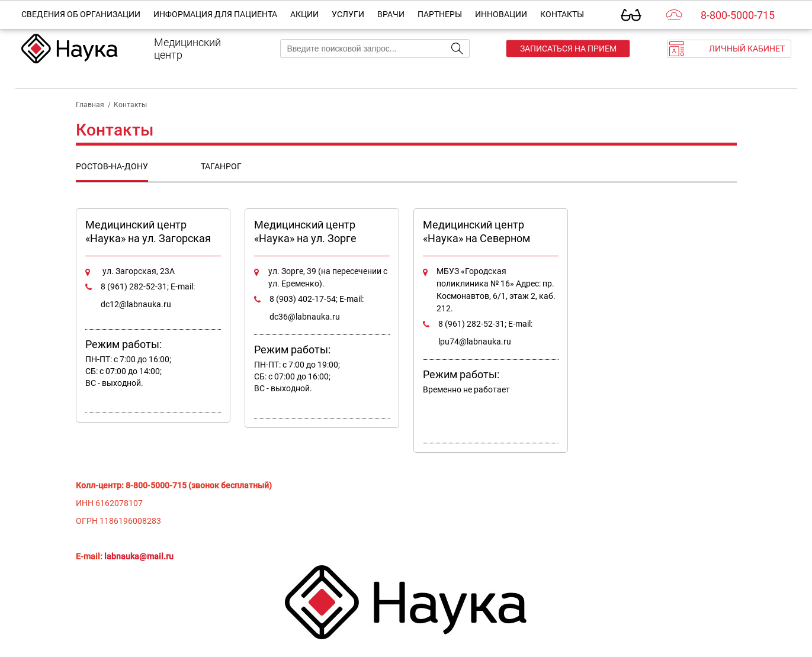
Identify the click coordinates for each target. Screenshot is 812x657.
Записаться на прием (568, 49)
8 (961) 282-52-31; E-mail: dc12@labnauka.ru (148, 295)
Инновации (501, 14)
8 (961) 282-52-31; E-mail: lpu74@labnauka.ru (485, 333)
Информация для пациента (215, 14)
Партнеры (440, 14)
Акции (304, 14)
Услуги (348, 14)
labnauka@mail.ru (139, 556)
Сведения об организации (81, 14)
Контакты (562, 14)
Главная (90, 105)
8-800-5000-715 (738, 15)
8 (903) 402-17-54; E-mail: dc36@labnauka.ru (317, 308)
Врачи (391, 14)
